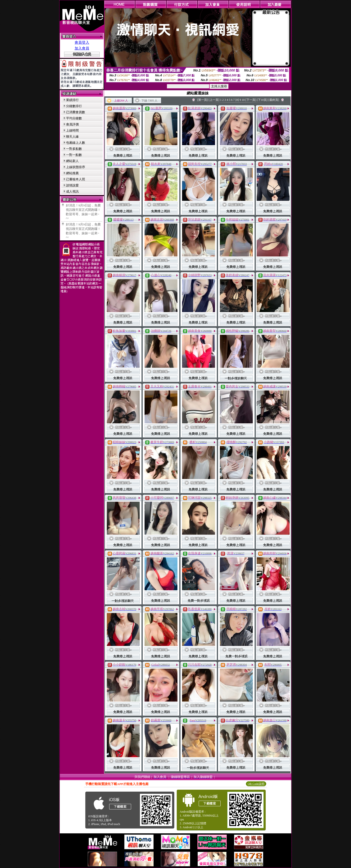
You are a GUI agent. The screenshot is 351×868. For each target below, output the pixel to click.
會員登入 (82, 42)
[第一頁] (203, 100)
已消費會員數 (76, 112)
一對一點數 (74, 155)
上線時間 (72, 130)
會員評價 (72, 124)
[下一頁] (251, 100)
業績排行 (72, 100)
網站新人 (72, 161)
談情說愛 (72, 185)
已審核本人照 (76, 179)
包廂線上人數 (76, 143)
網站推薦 (72, 173)
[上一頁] (214, 100)
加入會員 (82, 48)
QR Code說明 (256, 784)
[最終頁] (274, 100)
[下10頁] (262, 100)
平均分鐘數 (74, 118)
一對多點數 (74, 149)
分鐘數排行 (74, 106)
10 (243, 100)
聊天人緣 (72, 137)
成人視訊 (72, 191)
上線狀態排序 (76, 167)
